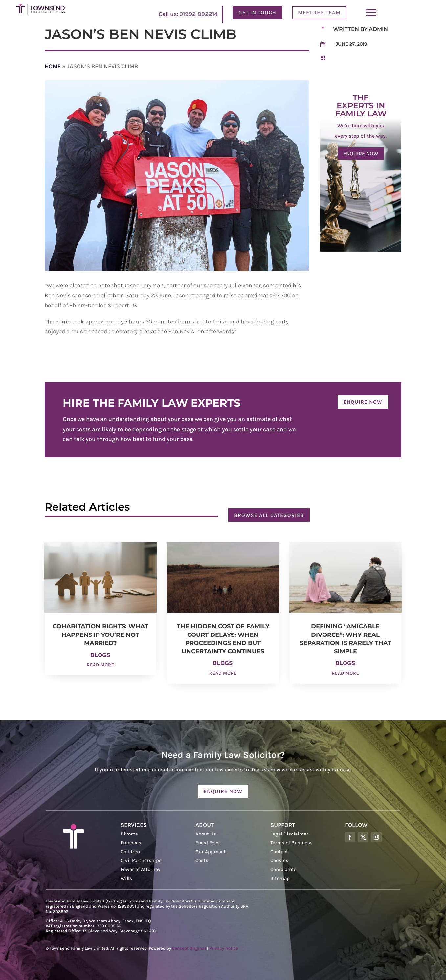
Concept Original (189, 948)
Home (53, 66)
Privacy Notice (224, 948)
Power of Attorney (140, 869)
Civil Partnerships (141, 860)
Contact (279, 852)
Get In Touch (257, 13)
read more (100, 665)
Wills (126, 878)
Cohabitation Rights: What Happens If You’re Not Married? (100, 635)
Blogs (100, 655)
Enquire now (361, 154)
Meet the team (319, 13)
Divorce (129, 834)
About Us (206, 834)
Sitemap (280, 878)
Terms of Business (291, 843)
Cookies (279, 860)
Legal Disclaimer (289, 834)
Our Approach (211, 852)
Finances (131, 843)
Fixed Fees (208, 843)
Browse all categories (269, 515)
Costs (202, 860)
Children (130, 852)
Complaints (283, 869)
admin (378, 29)
